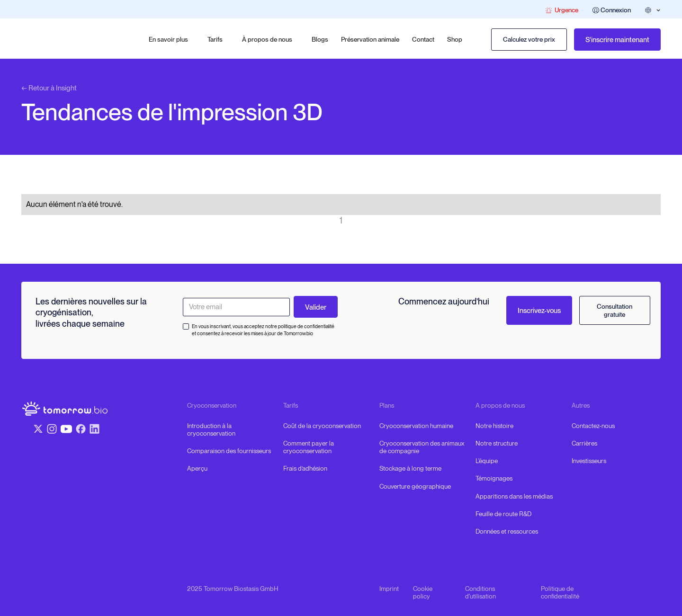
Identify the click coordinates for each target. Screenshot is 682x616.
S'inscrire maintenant (617, 40)
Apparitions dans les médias (514, 496)
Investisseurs (589, 461)
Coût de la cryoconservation (322, 426)
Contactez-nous (593, 426)
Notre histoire (494, 426)
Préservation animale (370, 39)
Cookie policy (423, 592)
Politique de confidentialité (560, 592)
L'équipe (487, 461)
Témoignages (494, 478)
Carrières (584, 443)
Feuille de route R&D (503, 514)
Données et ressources (507, 531)
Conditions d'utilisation (480, 592)
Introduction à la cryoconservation (211, 429)
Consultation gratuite (615, 310)
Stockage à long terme (410, 468)
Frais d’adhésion (305, 468)
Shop (455, 39)
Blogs (320, 39)
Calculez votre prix (529, 39)
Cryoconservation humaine (416, 426)
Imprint (389, 589)
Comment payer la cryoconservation (309, 447)
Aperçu (197, 468)
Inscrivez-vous (539, 311)
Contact (423, 39)
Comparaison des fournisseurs (229, 451)
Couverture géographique (415, 486)
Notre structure (497, 443)
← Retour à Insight (49, 88)
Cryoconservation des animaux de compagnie (422, 447)
